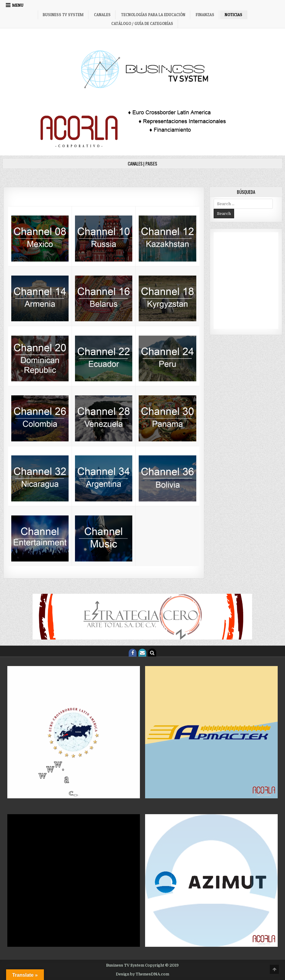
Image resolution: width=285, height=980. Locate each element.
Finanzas (205, 15)
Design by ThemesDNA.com (142, 974)
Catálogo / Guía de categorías (142, 23)
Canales (102, 15)
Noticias (233, 15)
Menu (18, 5)
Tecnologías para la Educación (153, 15)
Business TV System (63, 15)
